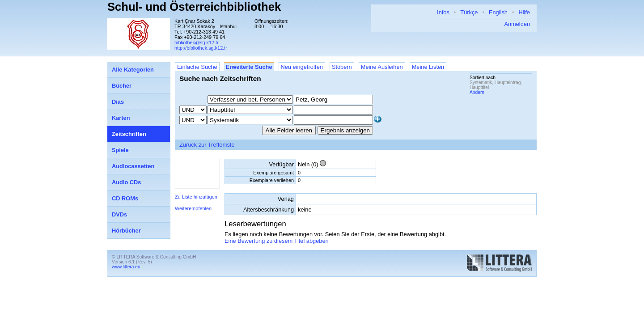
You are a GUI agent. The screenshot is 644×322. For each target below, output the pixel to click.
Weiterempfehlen (193, 208)
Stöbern (342, 67)
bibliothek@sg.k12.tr (197, 42)
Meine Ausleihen (382, 67)
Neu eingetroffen (302, 67)
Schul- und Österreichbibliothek (194, 7)
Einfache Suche (197, 67)
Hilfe (524, 12)
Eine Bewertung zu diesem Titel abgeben (277, 241)
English (498, 12)
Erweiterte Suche (249, 67)
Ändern (477, 92)
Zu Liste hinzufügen (196, 197)
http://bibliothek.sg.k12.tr (201, 48)
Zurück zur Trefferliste (207, 145)
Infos (443, 12)
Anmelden (517, 24)
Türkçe (469, 12)
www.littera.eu (126, 267)
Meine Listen (428, 67)
